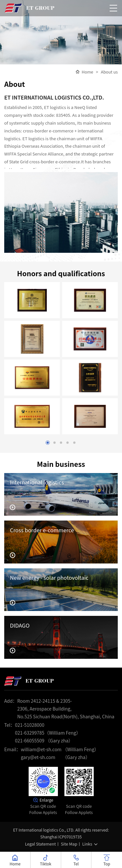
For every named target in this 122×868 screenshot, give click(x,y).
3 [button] (61, 442)
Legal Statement (40, 843)
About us (109, 72)
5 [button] (73, 442)
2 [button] (55, 442)
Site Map (69, 843)
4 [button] (67, 442)
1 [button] (49, 442)
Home (88, 72)
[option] (61, 32)
